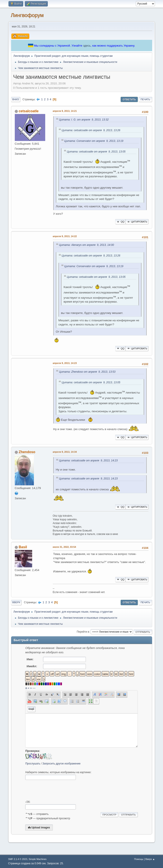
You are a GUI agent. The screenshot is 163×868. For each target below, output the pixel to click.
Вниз (16, 99)
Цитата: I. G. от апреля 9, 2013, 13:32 (84, 120)
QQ (120, 222)
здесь (87, 46)
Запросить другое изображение (61, 764)
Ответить (129, 99)
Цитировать (137, 222)
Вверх (16, 602)
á (26, 688)
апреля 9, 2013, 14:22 (65, 236)
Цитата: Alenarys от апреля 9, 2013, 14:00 (87, 245)
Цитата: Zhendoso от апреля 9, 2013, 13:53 (87, 372)
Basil (23, 547)
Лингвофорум (27, 15)
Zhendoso (27, 452)
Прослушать (33, 764)
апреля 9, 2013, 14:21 (65, 111)
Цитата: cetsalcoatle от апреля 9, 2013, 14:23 (88, 461)
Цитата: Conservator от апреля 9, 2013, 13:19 (94, 141)
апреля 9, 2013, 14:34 (65, 452)
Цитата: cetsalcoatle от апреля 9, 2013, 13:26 (91, 130)
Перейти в (83, 632)
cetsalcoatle (29, 111)
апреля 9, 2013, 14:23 (65, 363)
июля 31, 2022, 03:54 (64, 547)
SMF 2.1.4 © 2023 (18, 859)
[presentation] (58, 790)
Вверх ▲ (150, 859)
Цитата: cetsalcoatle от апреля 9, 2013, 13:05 (96, 152)
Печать (145, 99)
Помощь (139, 859)
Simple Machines (38, 859)
